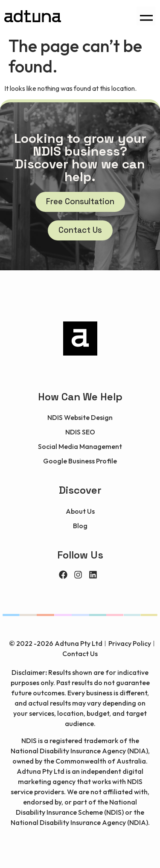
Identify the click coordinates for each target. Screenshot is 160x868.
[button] (146, 16)
